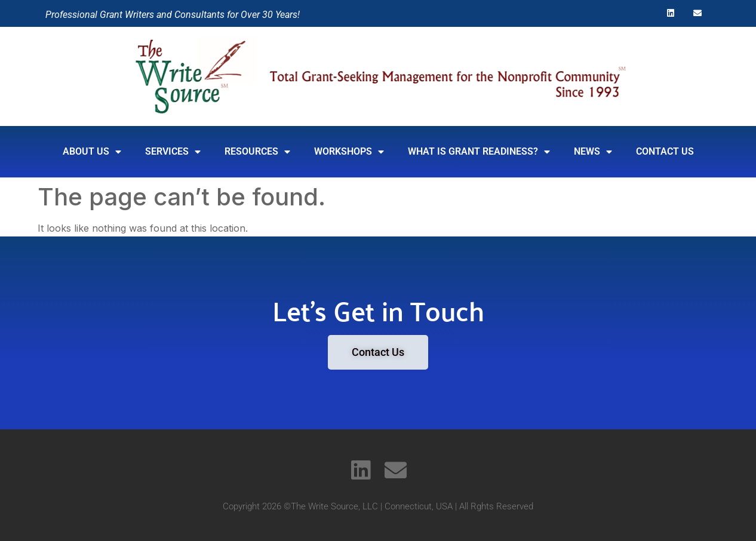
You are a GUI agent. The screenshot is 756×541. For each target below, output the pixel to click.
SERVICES (173, 152)
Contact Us (665, 151)
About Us (92, 152)
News (593, 152)
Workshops (349, 152)
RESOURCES (257, 152)
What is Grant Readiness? (479, 152)
